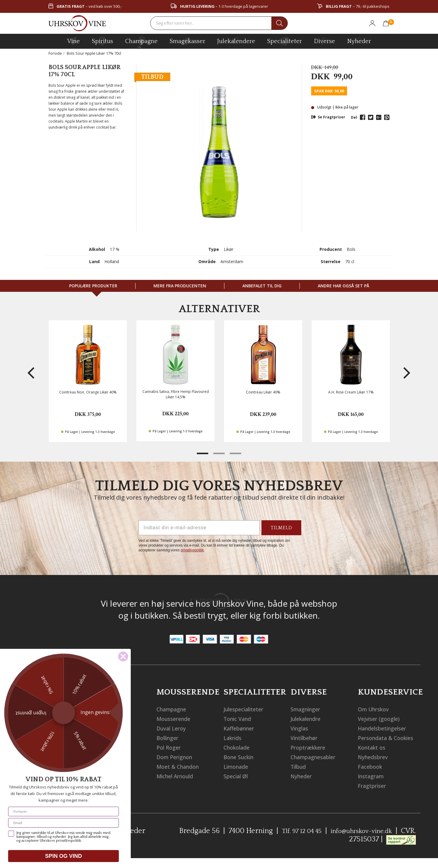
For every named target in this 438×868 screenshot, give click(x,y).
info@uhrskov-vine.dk (357, 840)
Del (354, 117)
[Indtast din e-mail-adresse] (199, 528)
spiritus (102, 41)
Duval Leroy (173, 728)
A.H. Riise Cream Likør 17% (351, 392)
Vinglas (301, 728)
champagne (141, 42)
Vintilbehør (307, 738)
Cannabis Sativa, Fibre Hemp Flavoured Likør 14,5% (176, 394)
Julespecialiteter (247, 709)
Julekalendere (236, 40)
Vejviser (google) (381, 719)
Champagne (174, 709)
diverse (324, 41)
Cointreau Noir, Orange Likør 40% (88, 392)
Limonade (238, 766)
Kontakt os (374, 757)
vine (74, 41)
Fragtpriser (374, 795)
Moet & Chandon (181, 766)
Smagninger (308, 709)
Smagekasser (187, 41)
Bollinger (170, 738)
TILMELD (281, 528)
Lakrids (234, 738)
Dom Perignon (177, 757)
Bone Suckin (241, 757)
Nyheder (359, 40)
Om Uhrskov (376, 709)
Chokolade (239, 747)
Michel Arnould (179, 776)
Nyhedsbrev (375, 766)
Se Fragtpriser (328, 117)
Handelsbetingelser (386, 728)
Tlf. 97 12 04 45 (290, 840)
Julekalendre (309, 719)
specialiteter (285, 41)
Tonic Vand (240, 719)
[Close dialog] (19, 656)
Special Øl (238, 776)
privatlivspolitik (192, 550)
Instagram (373, 786)
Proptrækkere (311, 747)
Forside (55, 53)
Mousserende (176, 719)
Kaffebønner (242, 728)
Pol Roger (170, 747)
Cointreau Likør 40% (263, 392)
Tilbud (300, 766)
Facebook (372, 776)
